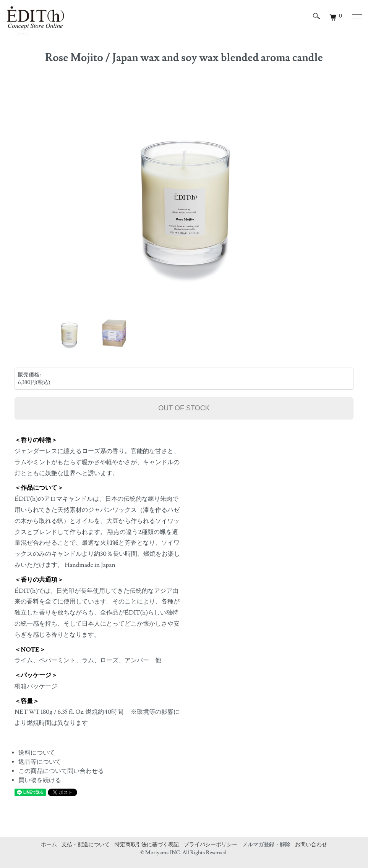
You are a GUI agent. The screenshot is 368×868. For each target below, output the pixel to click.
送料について (37, 753)
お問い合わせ (311, 845)
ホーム (49, 845)
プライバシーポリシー (211, 845)
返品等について (40, 762)
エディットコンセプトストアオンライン (35, 18)
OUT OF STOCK (184, 408)
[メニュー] (357, 16)
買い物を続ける (40, 780)
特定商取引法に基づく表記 (147, 845)
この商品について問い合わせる (61, 771)
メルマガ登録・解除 (266, 845)
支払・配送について (86, 845)
